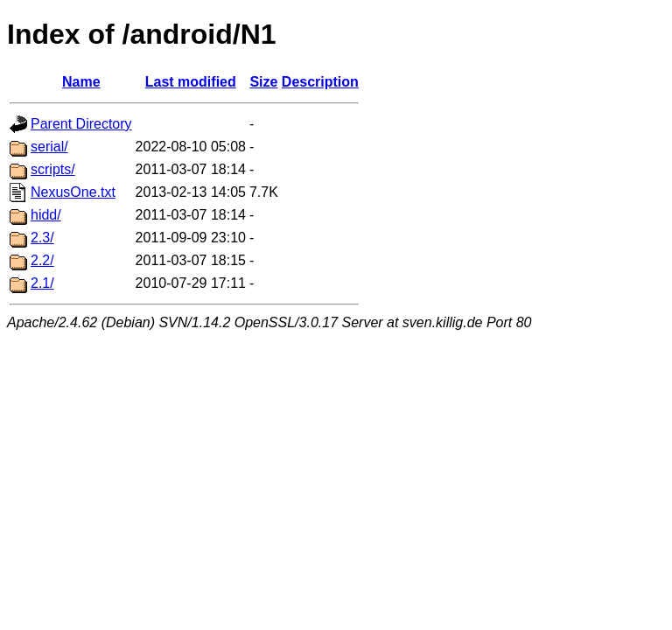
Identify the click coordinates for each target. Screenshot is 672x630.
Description (320, 82)
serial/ (49, 147)
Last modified (191, 82)
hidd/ (46, 215)
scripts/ (53, 169)
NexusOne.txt (73, 192)
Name (81, 82)
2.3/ (42, 238)
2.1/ (42, 283)
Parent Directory (81, 124)
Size (263, 82)
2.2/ (42, 260)
